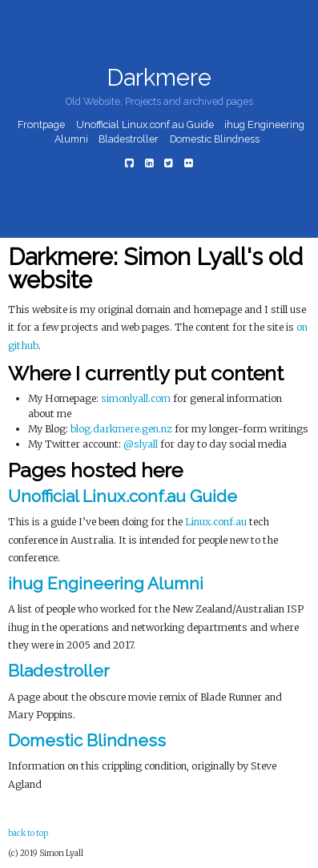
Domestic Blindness (215, 140)
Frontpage (41, 125)
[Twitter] (169, 163)
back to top (28, 833)
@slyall (141, 444)
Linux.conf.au (216, 522)
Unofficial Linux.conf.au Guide (145, 125)
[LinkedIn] (149, 163)
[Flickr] (188, 163)
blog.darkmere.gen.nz (121, 429)
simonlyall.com (136, 398)
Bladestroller (129, 140)
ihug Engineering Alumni (106, 583)
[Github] (129, 163)
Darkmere (159, 78)
